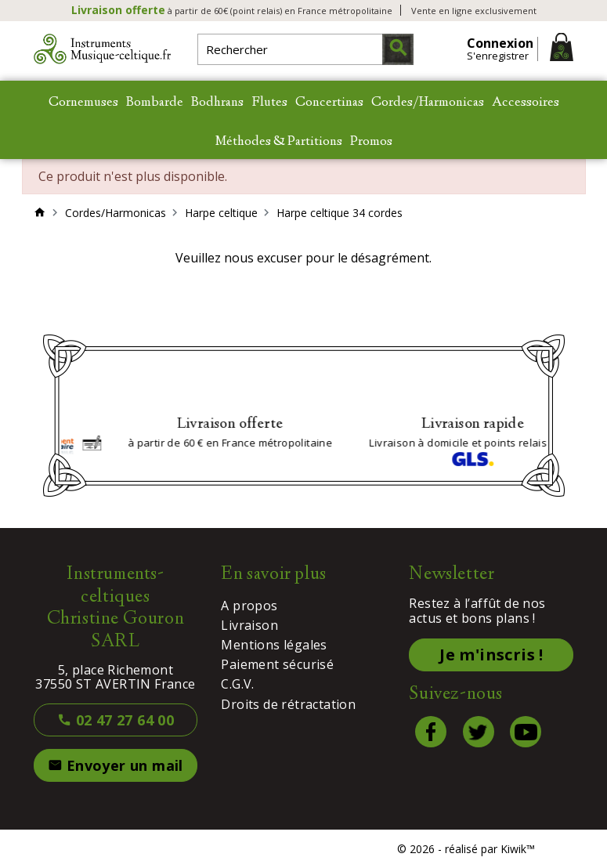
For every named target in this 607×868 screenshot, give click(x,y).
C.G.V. (237, 684)
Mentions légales (274, 645)
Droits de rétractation (288, 704)
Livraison (249, 625)
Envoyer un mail (116, 765)
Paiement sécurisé (277, 664)
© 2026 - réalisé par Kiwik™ (466, 849)
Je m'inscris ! (491, 655)
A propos (249, 606)
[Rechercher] (305, 49)
